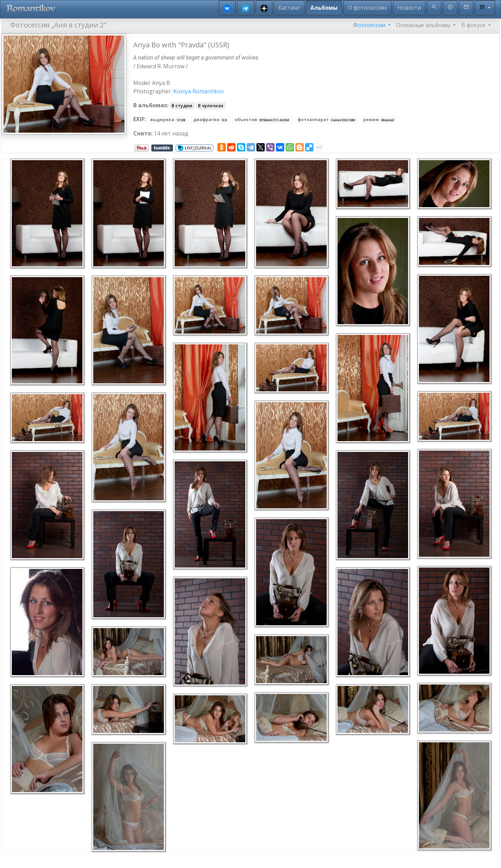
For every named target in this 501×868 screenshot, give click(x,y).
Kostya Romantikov (198, 91)
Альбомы (324, 8)
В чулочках (211, 106)
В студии (182, 106)
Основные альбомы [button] (424, 25)
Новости (409, 8)
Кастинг (289, 8)
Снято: (143, 133)
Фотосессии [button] (370, 25)
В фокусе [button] (474, 25)
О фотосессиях (367, 8)
